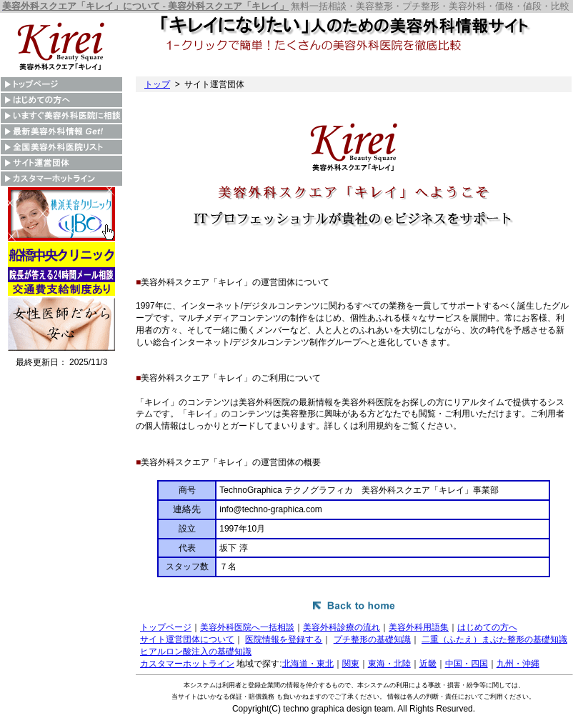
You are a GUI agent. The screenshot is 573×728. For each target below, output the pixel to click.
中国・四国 (467, 664)
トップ (157, 84)
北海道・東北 (308, 664)
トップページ (166, 627)
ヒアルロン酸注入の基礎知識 (196, 652)
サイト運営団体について (187, 639)
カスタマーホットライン (187, 664)
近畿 (428, 664)
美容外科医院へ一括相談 (247, 627)
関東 (351, 664)
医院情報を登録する (284, 639)
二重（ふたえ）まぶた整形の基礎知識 (494, 639)
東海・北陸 (389, 664)
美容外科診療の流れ (342, 627)
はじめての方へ (487, 627)
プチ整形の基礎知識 (372, 639)
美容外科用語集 (419, 627)
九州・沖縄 (518, 664)
